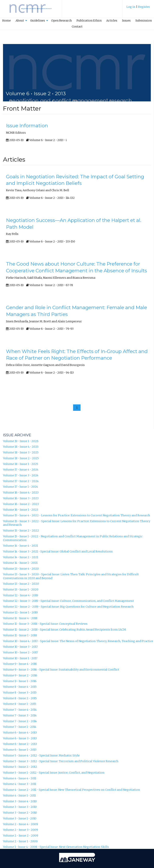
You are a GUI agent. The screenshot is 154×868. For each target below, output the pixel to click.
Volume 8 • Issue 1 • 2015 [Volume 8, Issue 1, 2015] (20, 704)
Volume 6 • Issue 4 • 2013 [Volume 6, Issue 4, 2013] (20, 733)
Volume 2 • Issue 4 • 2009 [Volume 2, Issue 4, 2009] (20, 824)
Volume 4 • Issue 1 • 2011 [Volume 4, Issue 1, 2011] (19, 795)
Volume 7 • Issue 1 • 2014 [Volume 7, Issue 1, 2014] (20, 727)
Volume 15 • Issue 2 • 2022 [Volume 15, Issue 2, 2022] (21, 531)
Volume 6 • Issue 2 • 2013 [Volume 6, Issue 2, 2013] (20, 744)
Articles (112, 21)
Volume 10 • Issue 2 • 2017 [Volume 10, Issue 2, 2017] (20, 652)
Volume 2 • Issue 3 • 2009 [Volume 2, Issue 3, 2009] (20, 830)
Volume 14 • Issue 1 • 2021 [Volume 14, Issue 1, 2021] (20, 563)
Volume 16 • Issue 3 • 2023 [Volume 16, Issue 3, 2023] (21, 498)
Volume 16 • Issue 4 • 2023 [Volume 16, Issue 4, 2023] (21, 492)
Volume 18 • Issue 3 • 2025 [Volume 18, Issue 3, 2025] (21, 452)
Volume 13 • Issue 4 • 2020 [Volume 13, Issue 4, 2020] (21, 569)
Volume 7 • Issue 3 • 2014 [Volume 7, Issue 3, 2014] (20, 715)
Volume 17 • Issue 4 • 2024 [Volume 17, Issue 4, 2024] (21, 470)
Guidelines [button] (38, 21)
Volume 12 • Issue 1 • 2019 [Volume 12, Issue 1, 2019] (20, 612)
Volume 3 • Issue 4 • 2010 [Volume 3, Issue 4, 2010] (20, 801)
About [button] (20, 21)
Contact (77, 26)
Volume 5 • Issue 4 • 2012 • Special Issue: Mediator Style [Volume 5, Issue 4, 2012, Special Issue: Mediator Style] (41, 755)
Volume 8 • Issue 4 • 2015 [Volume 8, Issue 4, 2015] (20, 687)
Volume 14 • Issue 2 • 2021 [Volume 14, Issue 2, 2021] (21, 557)
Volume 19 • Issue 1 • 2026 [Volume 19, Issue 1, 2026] (21, 441)
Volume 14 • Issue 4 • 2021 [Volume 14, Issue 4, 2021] (20, 546)
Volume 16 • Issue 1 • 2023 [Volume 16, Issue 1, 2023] (21, 510)
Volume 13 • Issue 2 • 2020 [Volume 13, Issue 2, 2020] (21, 584)
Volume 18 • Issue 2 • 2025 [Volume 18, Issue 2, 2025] (21, 458)
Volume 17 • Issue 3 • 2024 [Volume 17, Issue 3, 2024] (21, 475)
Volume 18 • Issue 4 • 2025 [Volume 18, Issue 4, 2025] (21, 447)
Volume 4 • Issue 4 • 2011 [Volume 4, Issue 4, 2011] (20, 778)
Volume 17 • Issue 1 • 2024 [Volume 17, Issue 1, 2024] (20, 487)
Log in (131, 7)
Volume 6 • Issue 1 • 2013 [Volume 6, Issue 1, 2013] (20, 750)
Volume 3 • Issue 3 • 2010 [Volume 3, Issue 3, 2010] (20, 807)
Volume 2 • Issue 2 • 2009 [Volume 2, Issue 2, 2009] (21, 836)
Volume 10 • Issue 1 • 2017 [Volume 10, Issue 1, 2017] (20, 658)
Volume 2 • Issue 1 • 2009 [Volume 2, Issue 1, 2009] (20, 841)
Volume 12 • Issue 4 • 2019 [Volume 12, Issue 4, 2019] (21, 595)
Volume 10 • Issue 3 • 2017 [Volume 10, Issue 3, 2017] (20, 647)
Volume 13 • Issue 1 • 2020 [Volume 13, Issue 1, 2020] (21, 589)
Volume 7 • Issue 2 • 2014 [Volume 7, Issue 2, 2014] (20, 721)
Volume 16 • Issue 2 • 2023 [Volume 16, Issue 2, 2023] (21, 504)
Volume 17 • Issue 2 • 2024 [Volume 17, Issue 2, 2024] (21, 481)
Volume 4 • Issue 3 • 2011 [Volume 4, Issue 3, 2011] (20, 784)
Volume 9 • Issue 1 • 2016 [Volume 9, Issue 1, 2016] (20, 681)
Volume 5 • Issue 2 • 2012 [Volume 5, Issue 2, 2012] (20, 767)
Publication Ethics (89, 21)
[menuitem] (138, 9)
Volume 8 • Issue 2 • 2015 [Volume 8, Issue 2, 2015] (20, 698)
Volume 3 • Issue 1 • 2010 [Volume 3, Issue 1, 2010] (20, 818)
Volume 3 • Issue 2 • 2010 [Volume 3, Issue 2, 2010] (20, 813)
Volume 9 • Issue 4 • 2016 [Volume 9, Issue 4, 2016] (20, 664)
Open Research (61, 21)
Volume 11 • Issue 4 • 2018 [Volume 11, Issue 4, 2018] (20, 618)
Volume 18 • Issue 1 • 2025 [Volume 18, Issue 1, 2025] (21, 464)
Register (144, 7)
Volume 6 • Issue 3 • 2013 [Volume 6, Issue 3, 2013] (20, 738)
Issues (126, 21)
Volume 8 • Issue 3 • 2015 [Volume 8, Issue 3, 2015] (20, 692)
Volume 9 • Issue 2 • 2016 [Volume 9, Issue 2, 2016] (20, 675)
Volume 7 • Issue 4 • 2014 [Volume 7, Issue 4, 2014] (20, 710)
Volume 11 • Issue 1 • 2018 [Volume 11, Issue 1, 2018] (20, 635)
